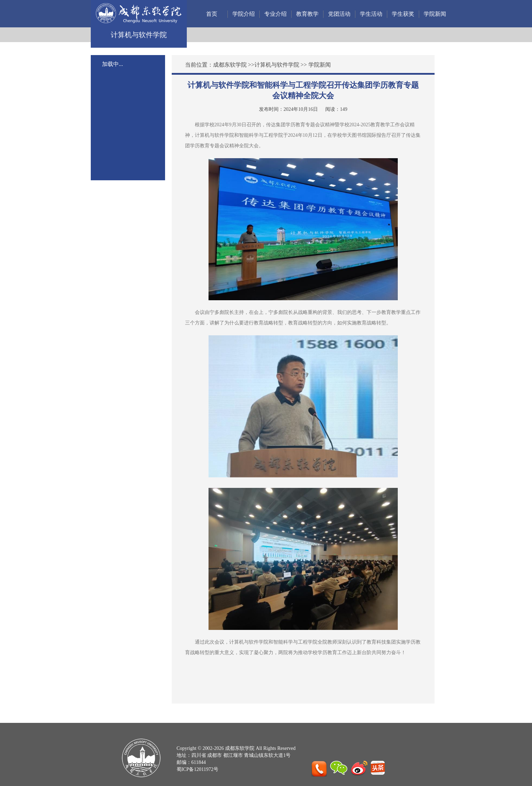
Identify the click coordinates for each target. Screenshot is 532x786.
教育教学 (307, 14)
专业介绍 (275, 14)
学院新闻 (435, 14)
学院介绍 (244, 14)
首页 (212, 14)
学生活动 (371, 14)
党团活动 (339, 14)
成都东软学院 (230, 65)
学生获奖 (403, 14)
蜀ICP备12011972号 (197, 769)
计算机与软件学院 (277, 65)
